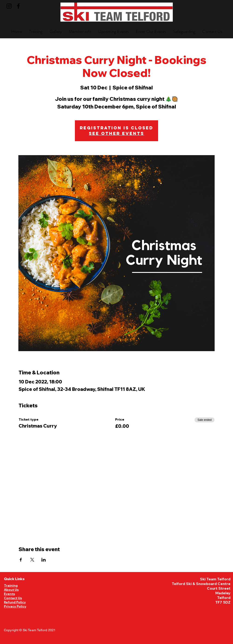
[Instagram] (9, 6)
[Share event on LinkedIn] (44, 560)
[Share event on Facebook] (21, 560)
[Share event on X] (32, 560)
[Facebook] (18, 6)
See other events (116, 133)
